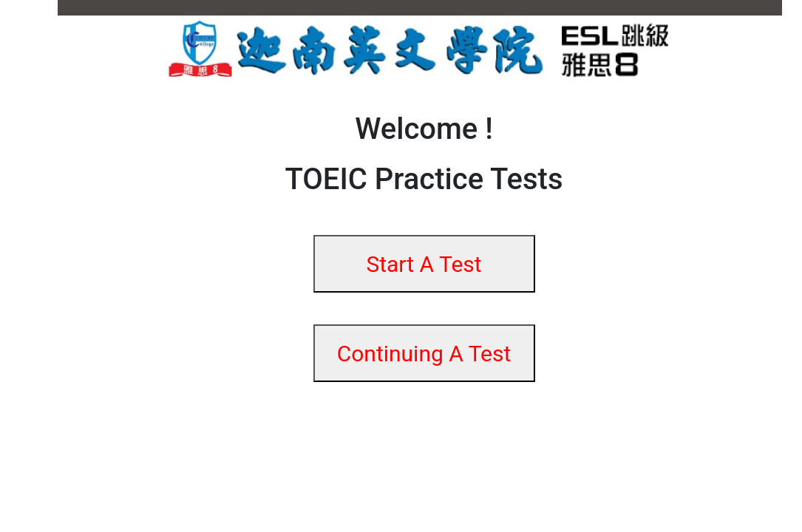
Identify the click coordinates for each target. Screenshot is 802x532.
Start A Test (424, 264)
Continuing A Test (424, 354)
